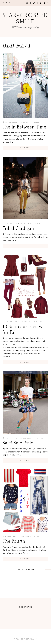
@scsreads (26, 607)
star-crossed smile (26, 18)
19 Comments (10, 223)
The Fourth (14, 541)
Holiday (36, 536)
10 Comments (10, 322)
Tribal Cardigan (18, 228)
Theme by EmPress (26, 640)
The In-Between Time (24, 127)
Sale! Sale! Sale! (19, 443)
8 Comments (9, 536)
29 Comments (10, 122)
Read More (26, 148)
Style (37, 122)
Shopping (38, 322)
